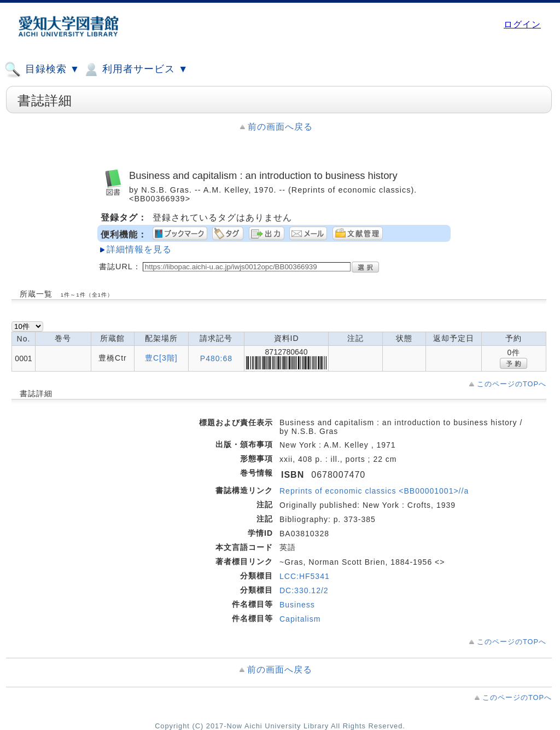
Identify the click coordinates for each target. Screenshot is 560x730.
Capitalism (300, 619)
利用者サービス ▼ (135, 69)
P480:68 (216, 358)
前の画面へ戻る (280, 127)
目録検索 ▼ (42, 69)
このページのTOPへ (512, 384)
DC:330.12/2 (304, 590)
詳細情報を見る (139, 249)
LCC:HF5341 (305, 576)
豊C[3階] (161, 358)
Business (297, 605)
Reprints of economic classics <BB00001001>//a (374, 491)
